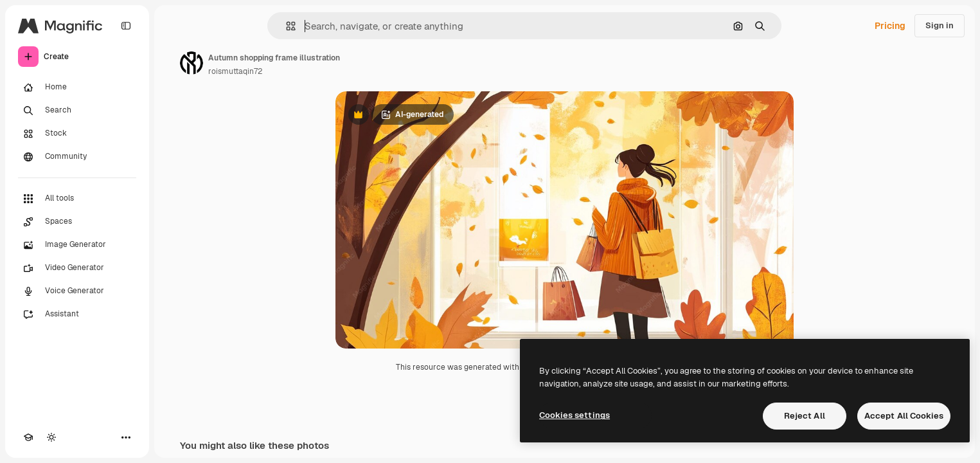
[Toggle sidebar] (126, 26)
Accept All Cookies (904, 416)
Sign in (940, 25)
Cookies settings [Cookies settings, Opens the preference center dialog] (575, 415)
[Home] (77, 87)
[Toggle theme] (51, 437)
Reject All (805, 416)
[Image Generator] (77, 245)
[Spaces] (77, 222)
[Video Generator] (77, 268)
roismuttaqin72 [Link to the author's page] (235, 71)
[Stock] (77, 134)
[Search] (77, 111)
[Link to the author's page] (192, 63)
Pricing (890, 26)
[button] (286, 26)
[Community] (77, 157)
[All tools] (77, 199)
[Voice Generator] (77, 291)
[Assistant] (77, 314)
